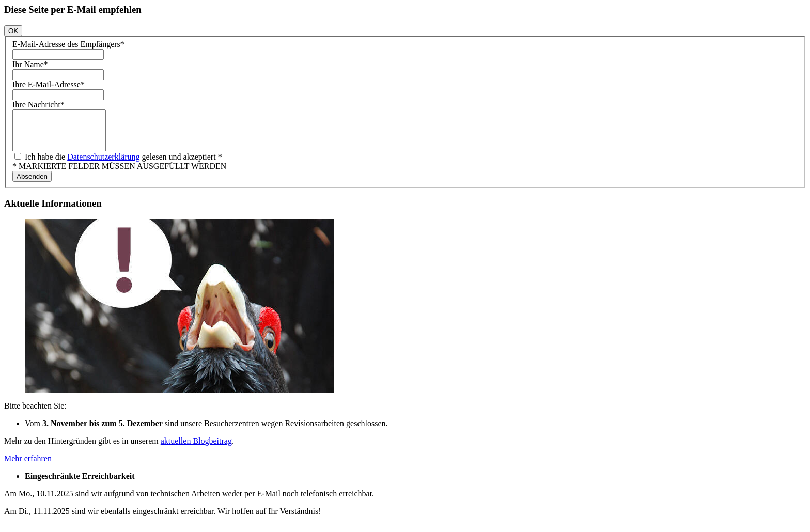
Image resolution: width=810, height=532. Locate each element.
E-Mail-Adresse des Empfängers (68, 44)
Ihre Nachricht (38, 105)
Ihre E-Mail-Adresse (49, 84)
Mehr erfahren (28, 466)
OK (13, 31)
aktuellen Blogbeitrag (196, 449)
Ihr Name (30, 64)
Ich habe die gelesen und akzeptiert (122, 165)
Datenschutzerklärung (103, 165)
